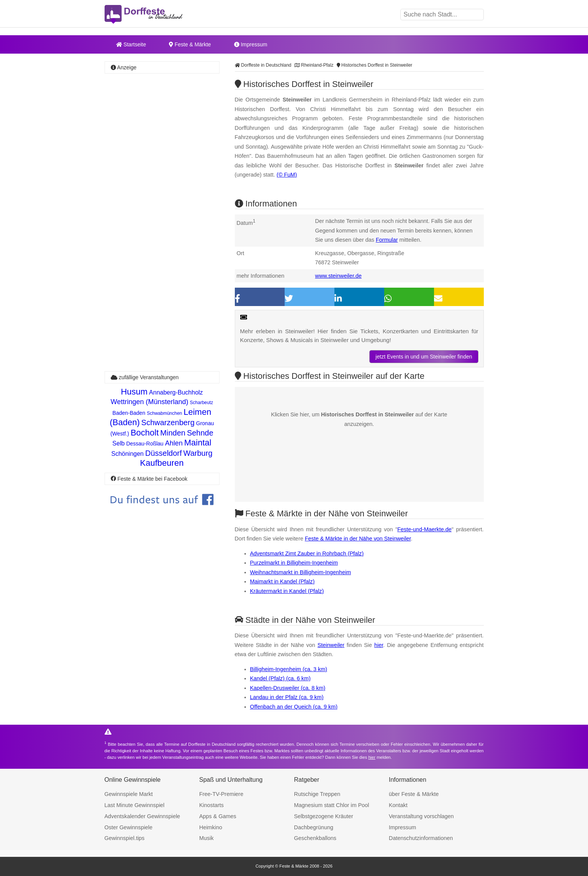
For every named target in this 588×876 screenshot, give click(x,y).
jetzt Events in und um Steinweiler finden (424, 357)
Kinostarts (211, 805)
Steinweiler (331, 645)
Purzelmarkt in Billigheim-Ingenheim (294, 563)
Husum (134, 392)
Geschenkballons (315, 838)
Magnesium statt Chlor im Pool (332, 805)
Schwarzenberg (168, 422)
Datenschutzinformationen (421, 838)
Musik (206, 838)
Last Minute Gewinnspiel (135, 805)
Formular (387, 240)
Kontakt (398, 805)
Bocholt (145, 433)
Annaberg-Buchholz (176, 392)
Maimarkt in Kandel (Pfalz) (283, 581)
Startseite (131, 44)
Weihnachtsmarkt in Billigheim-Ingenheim (301, 572)
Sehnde (200, 433)
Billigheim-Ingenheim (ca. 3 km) (289, 669)
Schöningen (127, 454)
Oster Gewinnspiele (129, 827)
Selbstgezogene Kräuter (324, 816)
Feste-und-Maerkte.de (424, 529)
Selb (118, 443)
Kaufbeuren (162, 463)
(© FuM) (287, 175)
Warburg (198, 453)
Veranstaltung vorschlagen (421, 816)
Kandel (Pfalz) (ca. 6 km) (280, 678)
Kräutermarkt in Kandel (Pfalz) (287, 591)
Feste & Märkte (190, 44)
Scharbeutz (202, 403)
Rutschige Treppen (317, 794)
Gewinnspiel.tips (125, 838)
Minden (173, 433)
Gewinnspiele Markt (129, 794)
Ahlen (174, 443)
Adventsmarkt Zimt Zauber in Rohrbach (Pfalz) (307, 553)
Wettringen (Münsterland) (150, 402)
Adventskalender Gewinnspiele (142, 816)
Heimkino (211, 827)
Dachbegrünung (314, 827)
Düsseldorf (164, 453)
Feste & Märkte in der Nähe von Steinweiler (358, 539)
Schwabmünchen (164, 413)
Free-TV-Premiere (221, 794)
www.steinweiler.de (339, 276)
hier (379, 645)
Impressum (251, 44)
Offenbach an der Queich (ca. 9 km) (294, 707)
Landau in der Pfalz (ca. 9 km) (287, 697)
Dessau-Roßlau (145, 444)
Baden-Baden (129, 413)
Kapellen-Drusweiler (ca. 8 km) (288, 688)
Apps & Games (218, 816)
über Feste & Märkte (414, 794)
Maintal (198, 443)
